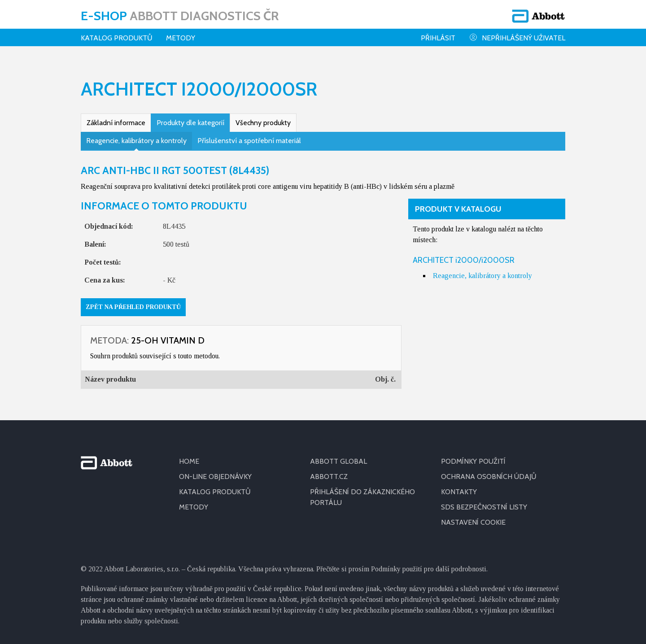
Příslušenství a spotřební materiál (249, 141)
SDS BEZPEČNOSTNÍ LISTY (484, 507)
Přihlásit (438, 38)
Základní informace (116, 123)
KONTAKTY (459, 492)
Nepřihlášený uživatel (517, 37)
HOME (189, 461)
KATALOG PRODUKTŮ (215, 492)
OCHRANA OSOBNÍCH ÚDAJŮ (489, 476)
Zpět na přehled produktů (133, 307)
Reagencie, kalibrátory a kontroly (136, 141)
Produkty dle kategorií (190, 123)
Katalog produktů (117, 38)
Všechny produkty (263, 123)
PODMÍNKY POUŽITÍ (473, 461)
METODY (194, 507)
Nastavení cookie (473, 522)
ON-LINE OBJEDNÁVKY (215, 476)
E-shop (180, 16)
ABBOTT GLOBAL (338, 461)
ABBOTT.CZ (329, 476)
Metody (181, 38)
